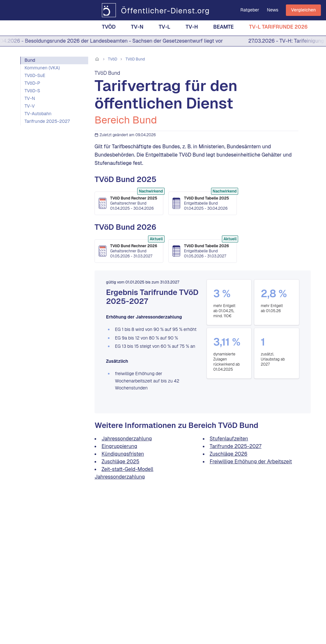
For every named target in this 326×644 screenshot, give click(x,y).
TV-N (137, 28)
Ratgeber (250, 10)
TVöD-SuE (35, 75)
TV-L (164, 28)
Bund (30, 60)
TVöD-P (32, 83)
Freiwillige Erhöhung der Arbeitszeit (251, 462)
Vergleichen (303, 10)
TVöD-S (32, 91)
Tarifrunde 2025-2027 (47, 121)
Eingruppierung (119, 446)
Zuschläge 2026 (229, 454)
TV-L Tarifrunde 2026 (278, 28)
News (273, 10)
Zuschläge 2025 (120, 462)
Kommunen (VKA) (42, 68)
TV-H (192, 28)
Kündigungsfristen (123, 454)
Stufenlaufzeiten (229, 439)
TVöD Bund (135, 59)
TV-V (30, 106)
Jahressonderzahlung (127, 439)
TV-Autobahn (38, 114)
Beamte (223, 28)
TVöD (109, 28)
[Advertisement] (54, 186)
